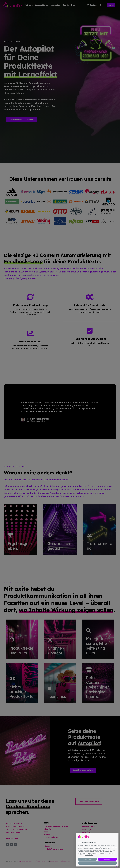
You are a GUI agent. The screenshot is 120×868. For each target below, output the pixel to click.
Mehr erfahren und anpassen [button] (97, 863)
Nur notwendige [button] (87, 859)
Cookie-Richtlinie (89, 855)
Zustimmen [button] (107, 859)
